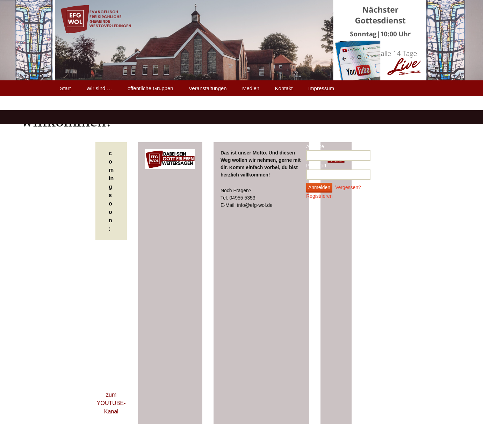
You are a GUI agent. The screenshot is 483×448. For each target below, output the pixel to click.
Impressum (321, 88)
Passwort (316, 166)
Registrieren (319, 196)
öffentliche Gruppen (150, 88)
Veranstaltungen (208, 88)
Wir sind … (99, 88)
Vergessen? (348, 187)
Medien (251, 88)
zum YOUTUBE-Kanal (111, 403)
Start (65, 88)
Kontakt (284, 88)
